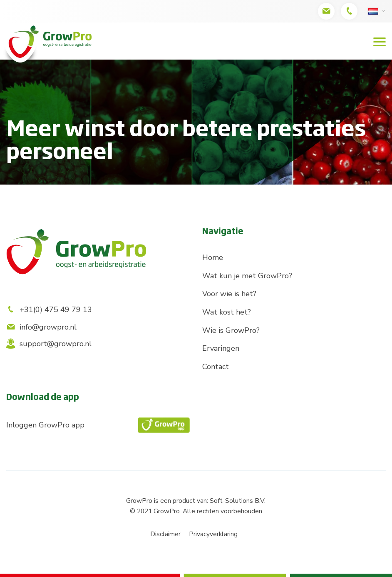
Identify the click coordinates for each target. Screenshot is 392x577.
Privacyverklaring (213, 534)
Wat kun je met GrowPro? (247, 276)
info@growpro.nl (41, 327)
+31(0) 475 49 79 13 (49, 310)
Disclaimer (165, 534)
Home (213, 257)
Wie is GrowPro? (231, 330)
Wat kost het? (227, 312)
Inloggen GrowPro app (98, 425)
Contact (216, 367)
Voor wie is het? (229, 294)
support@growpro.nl (49, 344)
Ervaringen (221, 348)
